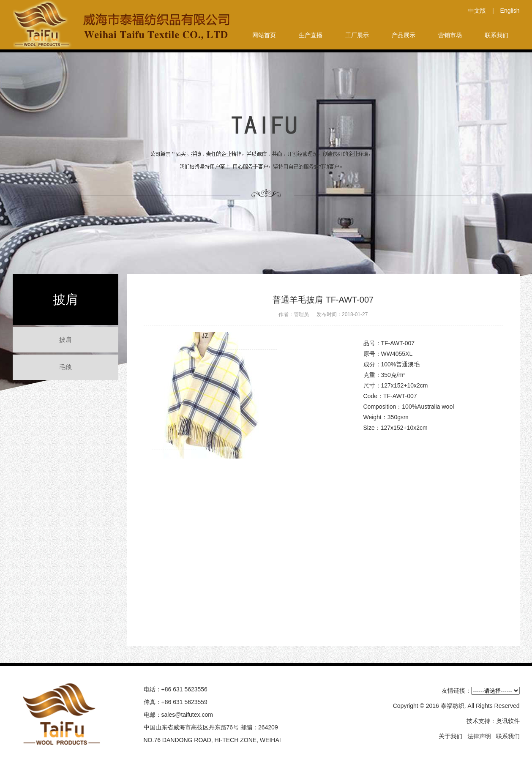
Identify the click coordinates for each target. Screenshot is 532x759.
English (510, 11)
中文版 (477, 11)
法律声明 (479, 736)
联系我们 (508, 736)
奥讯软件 (508, 721)
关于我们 (450, 736)
